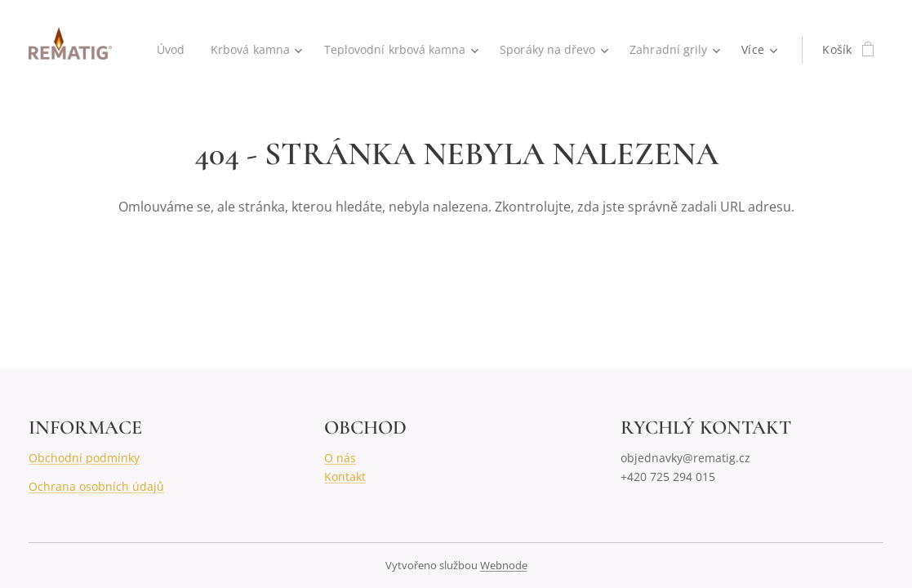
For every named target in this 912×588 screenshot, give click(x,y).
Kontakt (345, 477)
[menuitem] (165, 50)
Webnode (504, 565)
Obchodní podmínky (84, 458)
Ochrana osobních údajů (96, 486)
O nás (340, 458)
